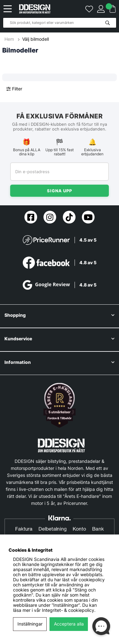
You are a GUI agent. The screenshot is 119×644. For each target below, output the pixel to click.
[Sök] (60, 23)
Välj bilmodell (36, 39)
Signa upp (60, 191)
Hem (10, 39)
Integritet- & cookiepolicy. (69, 610)
